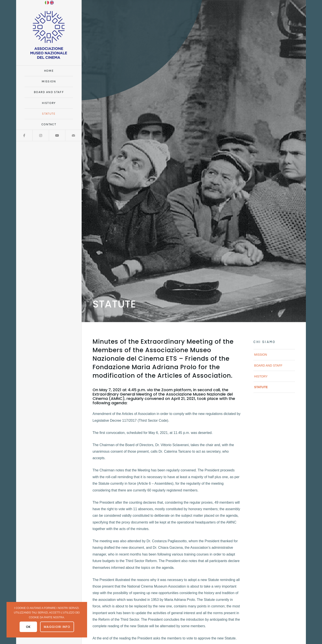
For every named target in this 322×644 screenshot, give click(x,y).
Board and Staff (268, 365)
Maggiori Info (57, 627)
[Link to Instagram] (41, 135)
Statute (261, 387)
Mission (260, 355)
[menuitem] (49, 71)
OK (28, 627)
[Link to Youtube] (57, 135)
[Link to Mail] (73, 135)
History (261, 376)
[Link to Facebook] (24, 135)
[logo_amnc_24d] (49, 35)
